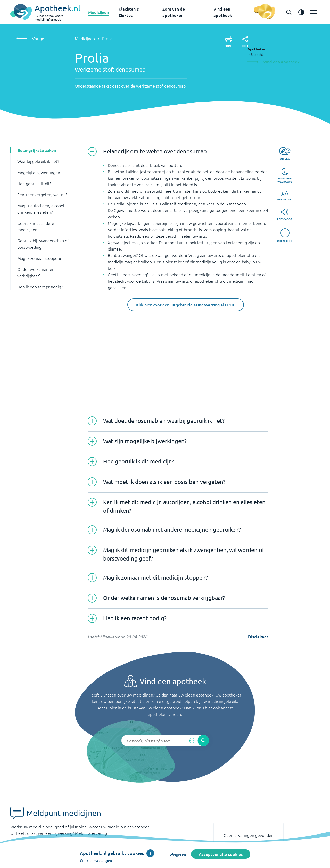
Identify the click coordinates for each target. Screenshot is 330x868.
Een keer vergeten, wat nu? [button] (42, 194)
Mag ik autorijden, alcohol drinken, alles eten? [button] (41, 209)
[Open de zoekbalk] (289, 12)
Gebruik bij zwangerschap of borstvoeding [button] (43, 244)
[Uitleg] (285, 154)
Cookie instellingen (96, 860)
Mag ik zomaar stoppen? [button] (39, 258)
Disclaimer (258, 637)
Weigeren (178, 854)
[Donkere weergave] (285, 176)
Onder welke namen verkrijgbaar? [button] (36, 272)
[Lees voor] (285, 215)
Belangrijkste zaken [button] (37, 150)
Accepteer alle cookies (221, 854)
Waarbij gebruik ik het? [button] (38, 161)
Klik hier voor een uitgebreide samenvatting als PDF (186, 305)
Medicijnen (98, 12)
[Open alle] (285, 235)
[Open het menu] (313, 12)
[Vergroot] (285, 196)
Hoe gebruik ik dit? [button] (34, 183)
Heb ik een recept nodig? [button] (40, 287)
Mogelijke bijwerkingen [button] (39, 172)
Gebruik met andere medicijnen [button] (36, 226)
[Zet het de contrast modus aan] (301, 12)
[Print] (229, 42)
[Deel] (245, 42)
